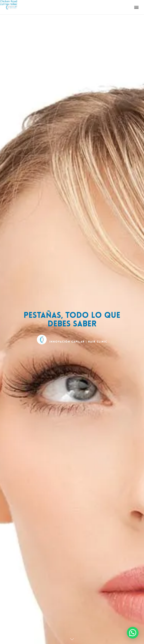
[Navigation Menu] (136, 7)
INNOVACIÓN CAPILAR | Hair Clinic (78, 342)
